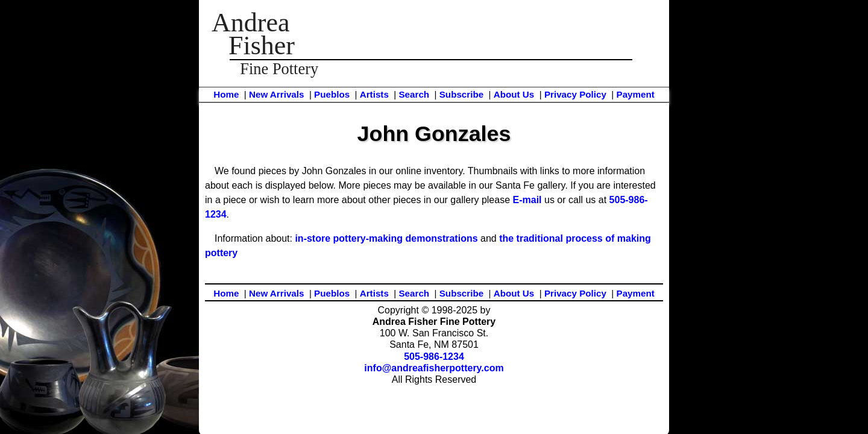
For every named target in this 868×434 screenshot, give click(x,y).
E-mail (527, 200)
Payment (636, 94)
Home (226, 94)
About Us (514, 94)
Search (414, 94)
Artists (374, 94)
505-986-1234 (434, 357)
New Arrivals (276, 94)
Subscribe (461, 94)
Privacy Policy (575, 94)
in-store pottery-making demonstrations (386, 238)
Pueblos (332, 94)
